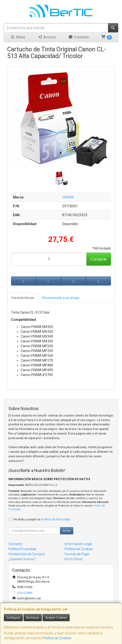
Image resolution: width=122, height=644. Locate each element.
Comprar (99, 259)
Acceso (47, 37)
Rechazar (33, 618)
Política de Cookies (57, 638)
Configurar (13, 618)
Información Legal (78, 544)
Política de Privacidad (55, 519)
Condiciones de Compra (26, 554)
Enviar (67, 531)
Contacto (79, 37)
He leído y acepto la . (42, 519)
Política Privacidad (22, 549)
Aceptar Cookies (56, 618)
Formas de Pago (77, 554)
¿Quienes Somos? (22, 559)
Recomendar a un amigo (61, 298)
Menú (18, 37)
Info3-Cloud (73, 559)
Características (23, 298)
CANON (68, 197)
